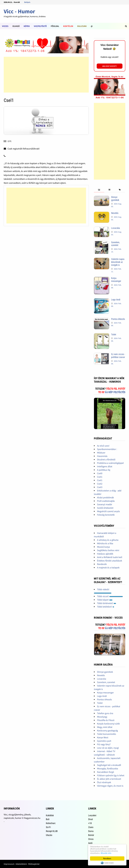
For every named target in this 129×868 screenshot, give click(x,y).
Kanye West (103, 737)
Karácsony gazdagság (107, 731)
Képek (27, 26)
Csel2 (100, 484)
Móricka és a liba (105, 543)
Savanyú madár (105, 504)
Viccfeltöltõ (40, 26)
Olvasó (16, 26)
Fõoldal (55, 26)
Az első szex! (103, 446)
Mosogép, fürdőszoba (108, 768)
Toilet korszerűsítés (107, 734)
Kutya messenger (116, 280)
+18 (90, 823)
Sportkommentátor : (107, 449)
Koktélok (68, 26)
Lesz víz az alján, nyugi (108, 748)
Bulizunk (82, 26)
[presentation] (99, 190)
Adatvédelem (21, 864)
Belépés (27, 2)
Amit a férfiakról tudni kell (110, 557)
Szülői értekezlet (105, 508)
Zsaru (91, 827)
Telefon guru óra (105, 713)
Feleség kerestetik (106, 515)
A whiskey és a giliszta (108, 540)
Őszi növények (104, 782)
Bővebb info (106, 853)
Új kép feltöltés (115, 392)
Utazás (49, 835)
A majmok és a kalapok (108, 568)
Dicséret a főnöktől (106, 460)
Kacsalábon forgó (106, 772)
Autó (90, 843)
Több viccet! (110, 596)
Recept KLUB (52, 831)
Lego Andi (116, 300)
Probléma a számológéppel (110, 463)
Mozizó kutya (103, 547)
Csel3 (100, 487)
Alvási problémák (105, 497)
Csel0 (100, 473)
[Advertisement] (46, 75)
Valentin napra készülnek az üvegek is (118, 262)
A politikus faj (104, 470)
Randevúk (102, 564)
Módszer (101, 453)
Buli (48, 819)
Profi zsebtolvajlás (106, 501)
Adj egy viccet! (110, 66)
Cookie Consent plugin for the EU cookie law (107, 863)
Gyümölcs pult (104, 741)
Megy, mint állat (105, 727)
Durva (91, 831)
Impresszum (9, 864)
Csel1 (100, 477)
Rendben (107, 858)
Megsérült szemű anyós (108, 511)
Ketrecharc (51, 823)
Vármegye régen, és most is (110, 786)
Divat (91, 819)
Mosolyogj (102, 717)
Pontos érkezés (118, 319)
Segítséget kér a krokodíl (109, 765)
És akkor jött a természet (109, 779)
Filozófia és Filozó (106, 720)
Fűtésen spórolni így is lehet (111, 775)
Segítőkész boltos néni (108, 550)
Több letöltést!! (106, 607)
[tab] (99, 190)
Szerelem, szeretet (116, 244)
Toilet (114, 334)
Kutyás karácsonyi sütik (108, 724)
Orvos (91, 839)
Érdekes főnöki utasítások (110, 561)
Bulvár (91, 835)
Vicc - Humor (19, 11)
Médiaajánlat (34, 864)
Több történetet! (107, 603)
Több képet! (105, 600)
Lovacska (116, 228)
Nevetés (115, 213)
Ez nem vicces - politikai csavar (118, 356)
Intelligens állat (105, 466)
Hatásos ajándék (105, 554)
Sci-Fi (48, 827)
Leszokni (92, 815)
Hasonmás (102, 456)
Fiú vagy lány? (104, 744)
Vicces (5, 26)
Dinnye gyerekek (115, 199)
